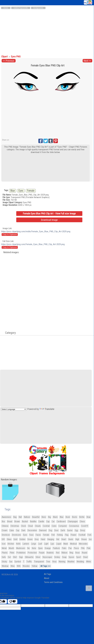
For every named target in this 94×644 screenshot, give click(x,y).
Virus (54, 562)
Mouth (11, 548)
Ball (20, 517)
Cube (12, 530)
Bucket (25, 521)
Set (9, 557)
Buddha (33, 521)
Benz (44, 517)
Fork (89, 535)
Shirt (15, 557)
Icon (4, 544)
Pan (70, 548)
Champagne (73, 521)
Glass (9, 539)
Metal (4, 548)
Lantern (26, 544)
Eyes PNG (16, 57)
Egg (76, 530)
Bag (15, 517)
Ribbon (64, 553)
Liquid (59, 544)
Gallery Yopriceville (21, 8)
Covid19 (85, 526)
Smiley (57, 557)
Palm (64, 548)
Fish (53, 535)
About (47, 578)
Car (53, 521)
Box (3, 521)
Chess (82, 521)
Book (68, 517)
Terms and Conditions (53, 582)
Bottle (82, 517)
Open (40, 548)
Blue (13, 191)
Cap (48, 521)
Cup (18, 530)
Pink (89, 548)
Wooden (26, 566)
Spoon (71, 557)
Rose (77, 553)
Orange (48, 548)
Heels (71, 539)
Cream (5, 530)
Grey (37, 539)
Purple (42, 553)
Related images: (11, 252)
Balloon (27, 517)
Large (34, 544)
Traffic (29, 562)
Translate (47, 409)
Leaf (40, 544)
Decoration (32, 530)
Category (9, 333)
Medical (73, 544)
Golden (22, 539)
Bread (10, 521)
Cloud (30, 526)
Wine (13, 566)
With (19, 566)
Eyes (21, 191)
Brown (17, 521)
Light (46, 544)
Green (30, 539)
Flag (67, 535)
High (77, 539)
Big (49, 517)
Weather (71, 562)
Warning (62, 562)
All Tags (48, 574)
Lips (52, 544)
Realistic (50, 553)
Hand (43, 539)
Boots (75, 517)
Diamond (43, 530)
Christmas (15, 526)
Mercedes (83, 544)
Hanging (51, 539)
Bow (88, 517)
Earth (63, 530)
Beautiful (36, 517)
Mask (66, 544)
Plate (12, 553)
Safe (4, 557)
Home (6, 8)
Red (58, 553)
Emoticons (16, 535)
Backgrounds (38, 8)
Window (5, 566)
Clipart (5, 57)
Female (31, 191)
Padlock (56, 548)
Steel (85, 557)
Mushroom (21, 548)
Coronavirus (74, 526)
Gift (3, 539)
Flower (73, 535)
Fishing (60, 535)
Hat (58, 539)
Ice (90, 539)
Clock (23, 526)
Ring (71, 553)
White (89, 562)
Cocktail (46, 526)
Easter (70, 530)
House (84, 539)
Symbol (18, 562)
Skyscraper (47, 557)
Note (34, 548)
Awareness (6, 517)
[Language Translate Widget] (14, 409)
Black (55, 517)
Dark (23, 530)
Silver (38, 557)
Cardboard (61, 521)
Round (84, 553)
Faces (38, 535)
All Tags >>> (45, 566)
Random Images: (9, 480)
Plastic (5, 553)
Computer (63, 526)
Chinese (5, 526)
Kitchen (11, 544)
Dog (50, 530)
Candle (41, 521)
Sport (79, 557)
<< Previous (9, 61)
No (28, 548)
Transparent (39, 562)
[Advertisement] (47, 31)
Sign (21, 557)
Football (82, 535)
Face (31, 535)
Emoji (83, 530)
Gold (15, 539)
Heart (64, 539)
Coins (54, 526)
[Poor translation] (13, 601)
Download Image (49, 220)
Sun (11, 562)
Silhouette (29, 557)
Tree (48, 562)
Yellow (34, 566)
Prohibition (21, 553)
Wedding (80, 562)
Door (56, 530)
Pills (83, 548)
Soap (64, 557)
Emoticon (6, 535)
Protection (32, 553)
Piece (76, 548)
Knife (18, 544)
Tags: (6, 509)
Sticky (4, 562)
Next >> (87, 61)
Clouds (38, 526)
